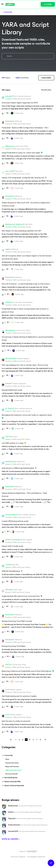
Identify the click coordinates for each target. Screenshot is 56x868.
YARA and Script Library (13, 770)
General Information (12, 763)
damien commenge (13, 540)
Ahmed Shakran (11, 515)
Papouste (12, 818)
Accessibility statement (36, 857)
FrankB (8, 565)
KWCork (8, 665)
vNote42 (9, 302)
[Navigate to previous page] (11, 740)
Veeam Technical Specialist (13, 786)
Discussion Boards (12, 774)
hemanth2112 (13, 831)
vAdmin (8, 249)
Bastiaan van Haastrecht (15, 224)
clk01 (7, 437)
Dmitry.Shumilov (14, 825)
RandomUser (13, 806)
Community (8, 12)
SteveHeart (10, 121)
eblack (11, 812)
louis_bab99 (10, 171)
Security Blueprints (10, 778)
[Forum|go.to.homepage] (10, 4)
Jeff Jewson (9, 590)
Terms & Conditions (18, 857)
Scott (7, 690)
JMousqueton (10, 330)
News (7, 759)
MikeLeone (9, 146)
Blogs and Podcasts (12, 767)
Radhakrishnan (11, 462)
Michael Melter (11, 359)
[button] (2, 5)
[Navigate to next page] (45, 740)
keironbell (9, 96)
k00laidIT (9, 384)
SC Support (10, 409)
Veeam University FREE (11, 782)
